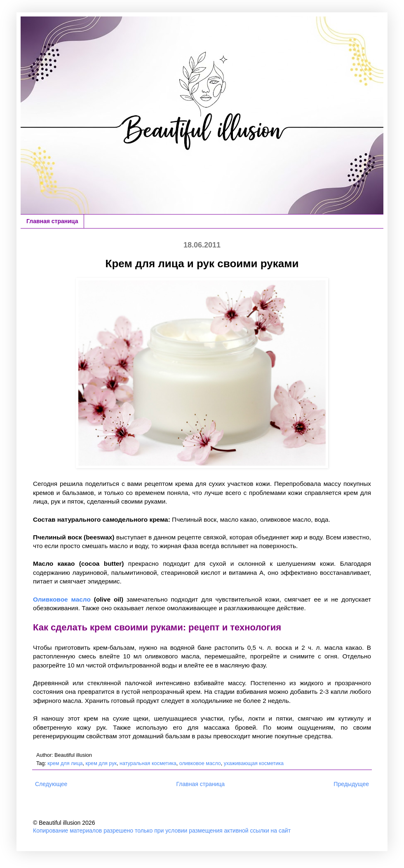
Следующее (51, 784)
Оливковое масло (62, 599)
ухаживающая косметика (254, 763)
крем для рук (101, 763)
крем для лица (65, 763)
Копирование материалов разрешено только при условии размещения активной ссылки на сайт (162, 831)
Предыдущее (351, 784)
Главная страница (52, 221)
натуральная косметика (148, 763)
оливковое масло (200, 763)
